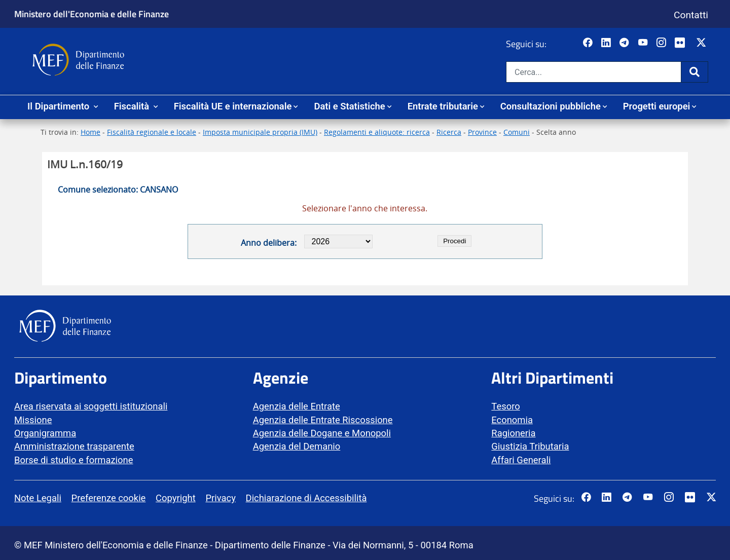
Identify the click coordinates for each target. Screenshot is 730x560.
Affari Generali (521, 460)
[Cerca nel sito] (594, 72)
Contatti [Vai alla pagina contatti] (691, 15)
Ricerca (449, 132)
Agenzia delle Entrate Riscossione (323, 420)
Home (90, 132)
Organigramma (45, 433)
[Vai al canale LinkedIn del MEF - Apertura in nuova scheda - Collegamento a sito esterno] (607, 43)
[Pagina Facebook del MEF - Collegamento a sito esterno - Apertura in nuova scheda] (589, 43)
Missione (33, 420)
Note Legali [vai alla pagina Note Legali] (38, 498)
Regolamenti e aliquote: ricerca (377, 132)
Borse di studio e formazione (74, 460)
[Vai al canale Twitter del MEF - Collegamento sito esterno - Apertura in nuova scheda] (702, 43)
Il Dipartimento (60, 106)
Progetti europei (657, 106)
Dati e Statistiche (349, 106)
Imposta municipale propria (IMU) (260, 132)
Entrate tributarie (443, 106)
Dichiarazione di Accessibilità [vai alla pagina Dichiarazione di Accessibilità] (306, 498)
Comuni (517, 132)
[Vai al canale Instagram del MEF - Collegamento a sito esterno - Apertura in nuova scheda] (662, 43)
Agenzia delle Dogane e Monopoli (322, 433)
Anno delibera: (269, 243)
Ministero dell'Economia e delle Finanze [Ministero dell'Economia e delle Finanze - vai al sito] (92, 14)
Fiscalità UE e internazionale (233, 106)
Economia (512, 420)
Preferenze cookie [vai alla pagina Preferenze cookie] (109, 498)
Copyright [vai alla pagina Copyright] (176, 498)
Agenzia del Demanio (297, 446)
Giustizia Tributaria (530, 446)
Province (482, 132)
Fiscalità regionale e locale (152, 132)
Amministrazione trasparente (74, 446)
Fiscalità (133, 106)
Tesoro (505, 406)
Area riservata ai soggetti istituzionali (91, 406)
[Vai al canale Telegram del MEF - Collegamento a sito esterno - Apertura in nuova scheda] (625, 43)
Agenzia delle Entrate (297, 406)
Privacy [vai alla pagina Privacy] (220, 498)
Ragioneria (513, 433)
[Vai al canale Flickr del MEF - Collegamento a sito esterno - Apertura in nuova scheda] (682, 43)
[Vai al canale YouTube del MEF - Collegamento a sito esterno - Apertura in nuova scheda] (644, 43)
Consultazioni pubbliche (551, 106)
